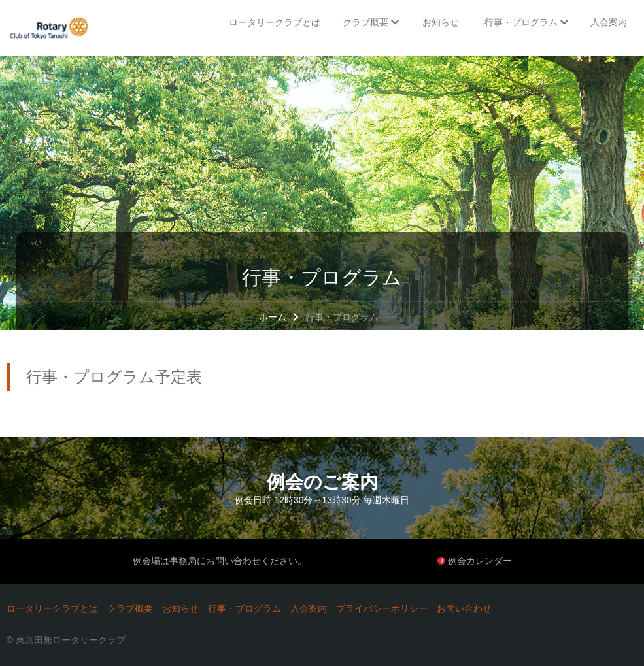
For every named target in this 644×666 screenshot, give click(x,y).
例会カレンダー (480, 561)
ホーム (273, 317)
